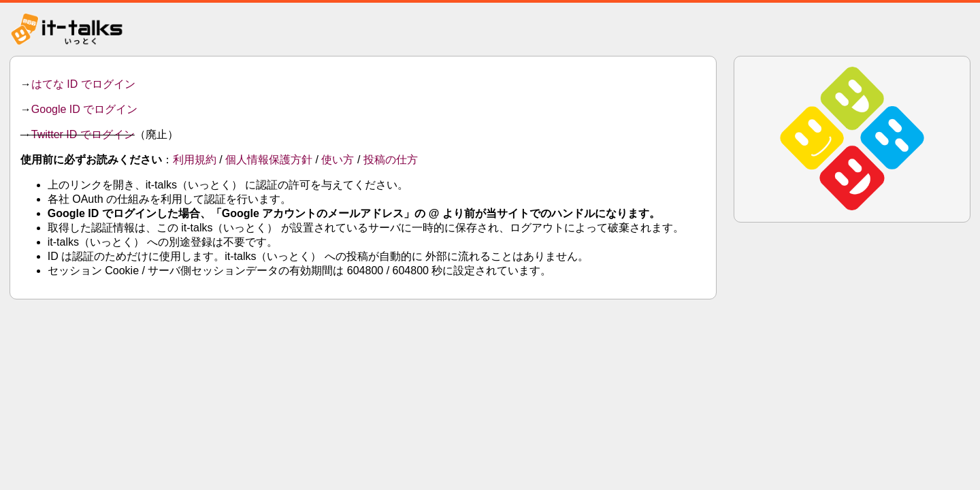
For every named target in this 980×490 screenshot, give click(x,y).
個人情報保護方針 (269, 160)
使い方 (338, 160)
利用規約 (195, 160)
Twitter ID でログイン (83, 134)
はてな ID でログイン (83, 84)
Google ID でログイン (84, 109)
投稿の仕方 (391, 160)
